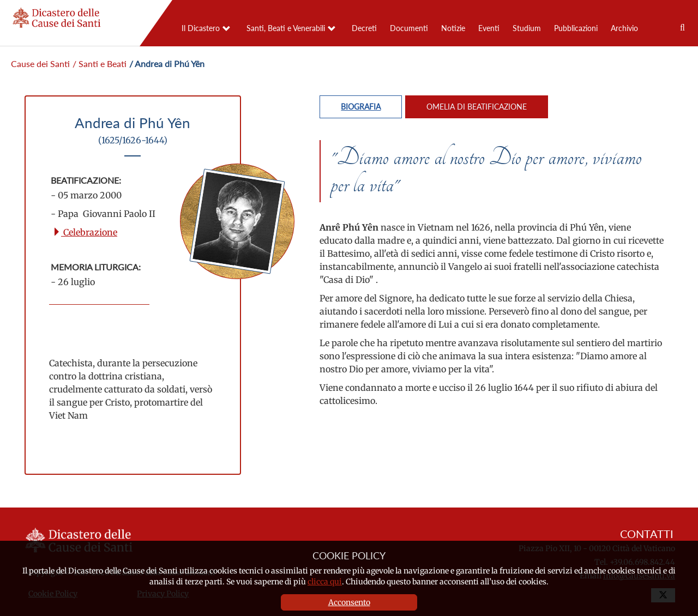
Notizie (453, 28)
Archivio (624, 28)
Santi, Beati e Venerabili (286, 28)
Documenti (409, 28)
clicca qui (325, 582)
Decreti (364, 28)
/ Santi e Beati (100, 64)
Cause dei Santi (40, 64)
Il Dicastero (201, 28)
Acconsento (349, 602)
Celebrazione (85, 232)
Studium (527, 28)
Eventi (489, 28)
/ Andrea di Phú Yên (167, 64)
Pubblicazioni (576, 28)
